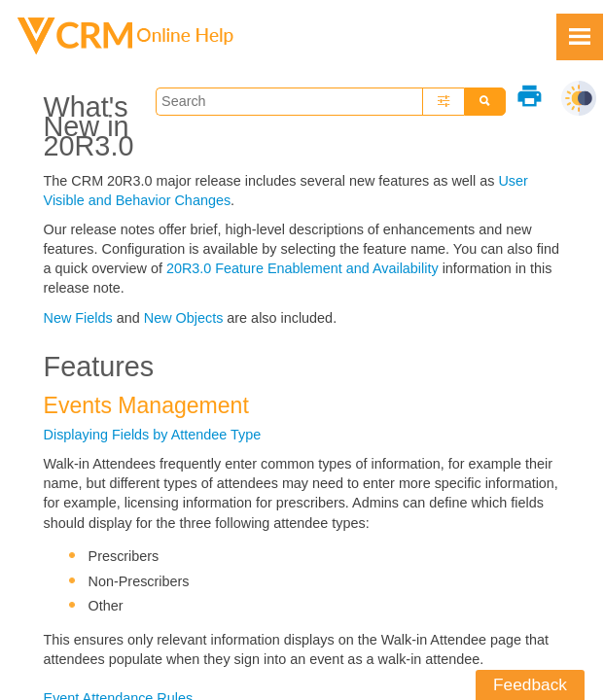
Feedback (530, 684)
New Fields (78, 318)
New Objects (184, 318)
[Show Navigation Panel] (580, 37)
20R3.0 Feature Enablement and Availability (302, 268)
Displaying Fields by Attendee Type (153, 435)
